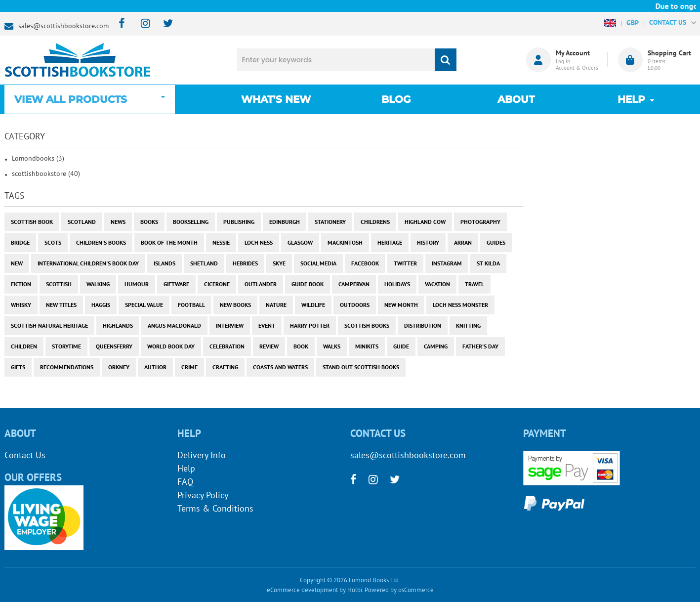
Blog (396, 99)
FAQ (185, 482)
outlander (261, 284)
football (191, 305)
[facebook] (119, 24)
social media (318, 263)
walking (98, 284)
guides (496, 242)
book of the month (169, 242)
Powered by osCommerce (399, 590)
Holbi (355, 590)
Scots (53, 242)
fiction (21, 284)
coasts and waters (280, 367)
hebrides (245, 263)
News (118, 222)
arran (463, 242)
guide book (308, 284)
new (17, 263)
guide (401, 346)
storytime (66, 346)
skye (279, 263)
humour (137, 284)
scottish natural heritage (49, 325)
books (149, 222)
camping (436, 346)
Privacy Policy (203, 495)
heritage (390, 242)
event (267, 325)
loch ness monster (460, 305)
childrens (375, 222)
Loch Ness (259, 242)
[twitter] (163, 24)
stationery (330, 222)
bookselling (191, 222)
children (24, 346)
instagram (447, 263)
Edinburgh (285, 222)
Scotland (82, 222)
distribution (423, 325)
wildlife (313, 305)
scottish (59, 284)
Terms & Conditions (215, 508)
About (516, 99)
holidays (397, 284)
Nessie (221, 242)
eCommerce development (302, 590)
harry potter (310, 325)
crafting (225, 367)
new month (401, 305)
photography (480, 222)
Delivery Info (202, 455)
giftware (176, 284)
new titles (61, 305)
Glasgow (300, 242)
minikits (367, 346)
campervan (354, 284)
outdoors (355, 305)
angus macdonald (174, 325)
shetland (204, 263)
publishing (239, 222)
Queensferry (114, 346)
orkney (119, 367)
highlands (118, 325)
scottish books (367, 325)
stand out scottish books (361, 367)
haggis (101, 305)
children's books (101, 242)
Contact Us (25, 455)
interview (230, 325)
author (155, 367)
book (301, 346)
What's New (276, 99)
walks (332, 346)
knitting (468, 325)
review (269, 346)
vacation (437, 284)
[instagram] (141, 24)
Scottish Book (32, 222)
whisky (21, 305)
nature (276, 305)
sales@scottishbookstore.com (63, 26)
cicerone (217, 284)
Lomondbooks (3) (38, 158)
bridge (20, 242)
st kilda (488, 263)
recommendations (67, 367)
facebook (365, 263)
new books (235, 305)
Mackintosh (345, 242)
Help (186, 468)
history (428, 242)
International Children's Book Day (88, 263)
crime (189, 367)
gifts (18, 367)
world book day (171, 346)
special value (144, 305)
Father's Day (480, 346)
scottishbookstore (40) (46, 173)
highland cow (425, 222)
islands (165, 263)
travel (474, 284)
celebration (227, 346)
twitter (405, 263)
